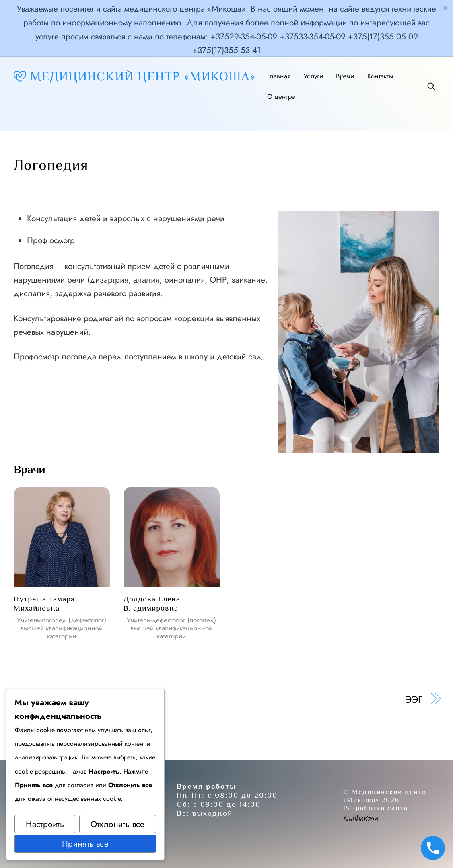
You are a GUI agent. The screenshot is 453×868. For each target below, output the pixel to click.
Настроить (45, 824)
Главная (279, 76)
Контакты (381, 76)
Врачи (345, 76)
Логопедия (51, 165)
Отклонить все (117, 824)
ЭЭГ (414, 700)
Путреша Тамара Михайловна (44, 603)
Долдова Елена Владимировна (152, 603)
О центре (281, 96)
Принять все (85, 844)
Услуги (313, 76)
